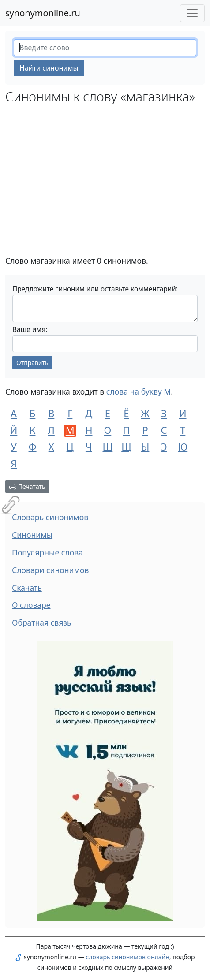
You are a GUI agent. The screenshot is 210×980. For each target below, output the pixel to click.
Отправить (32, 363)
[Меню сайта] (192, 13)
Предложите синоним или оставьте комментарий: (95, 289)
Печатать (27, 486)
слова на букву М (139, 391)
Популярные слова (47, 552)
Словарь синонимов (50, 517)
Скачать (27, 588)
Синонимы (32, 535)
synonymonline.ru (43, 13)
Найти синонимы (49, 68)
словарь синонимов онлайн (127, 957)
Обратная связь (42, 622)
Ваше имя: (30, 330)
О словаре (31, 605)
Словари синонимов (50, 570)
